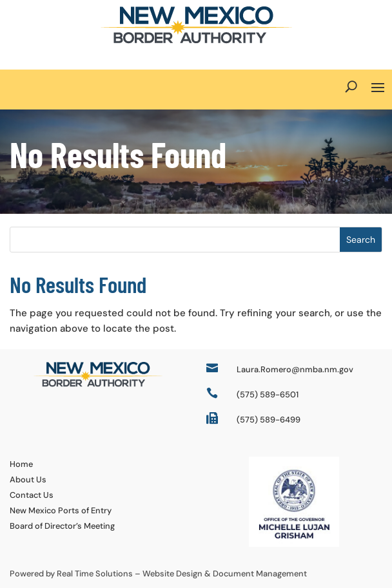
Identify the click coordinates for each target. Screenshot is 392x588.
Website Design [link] (172, 574)
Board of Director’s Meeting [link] (62, 526)
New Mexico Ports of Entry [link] (61, 510)
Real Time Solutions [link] (95, 574)
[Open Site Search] (351, 86)
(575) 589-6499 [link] (269, 420)
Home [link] (21, 464)
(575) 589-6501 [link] (268, 394)
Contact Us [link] (32, 495)
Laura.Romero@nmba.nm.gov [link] (295, 369)
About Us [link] (28, 479)
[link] (196, 41)
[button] (378, 86)
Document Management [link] (260, 574)
